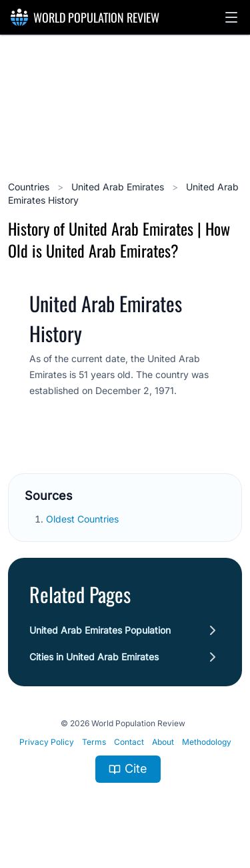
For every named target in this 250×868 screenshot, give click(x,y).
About (163, 742)
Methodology (207, 742)
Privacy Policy (47, 742)
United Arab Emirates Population (100, 630)
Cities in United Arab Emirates (94, 657)
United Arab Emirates (119, 187)
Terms (94, 742)
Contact (129, 742)
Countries (30, 187)
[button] (231, 17)
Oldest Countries (84, 519)
